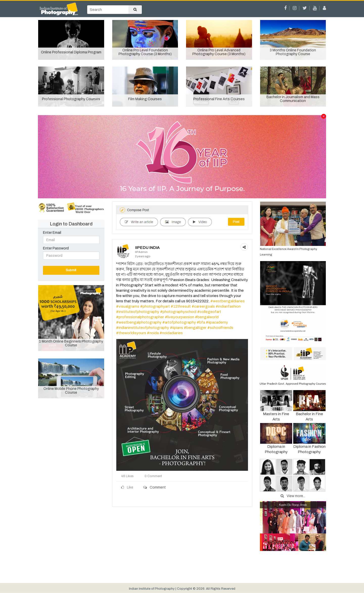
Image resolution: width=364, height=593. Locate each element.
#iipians (176, 328)
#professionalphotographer (140, 317)
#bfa (201, 322)
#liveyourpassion (179, 317)
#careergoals (203, 306)
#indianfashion (228, 306)
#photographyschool (178, 312)
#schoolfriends (220, 328)
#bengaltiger (195, 328)
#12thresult (181, 306)
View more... (293, 496)
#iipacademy (217, 322)
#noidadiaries (171, 333)
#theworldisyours (131, 333)
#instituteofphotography (138, 312)
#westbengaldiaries (227, 301)
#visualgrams (128, 306)
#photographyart (155, 306)
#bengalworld (207, 317)
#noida (153, 333)
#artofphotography (179, 322)
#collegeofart (209, 312)
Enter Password (56, 248)
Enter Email (52, 233)
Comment (155, 487)
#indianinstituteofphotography (143, 328)
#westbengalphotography (139, 322)
